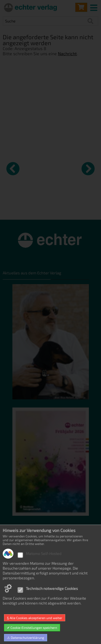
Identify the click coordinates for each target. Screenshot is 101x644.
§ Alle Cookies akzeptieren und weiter (35, 618)
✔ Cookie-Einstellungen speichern (32, 627)
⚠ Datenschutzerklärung (26, 638)
